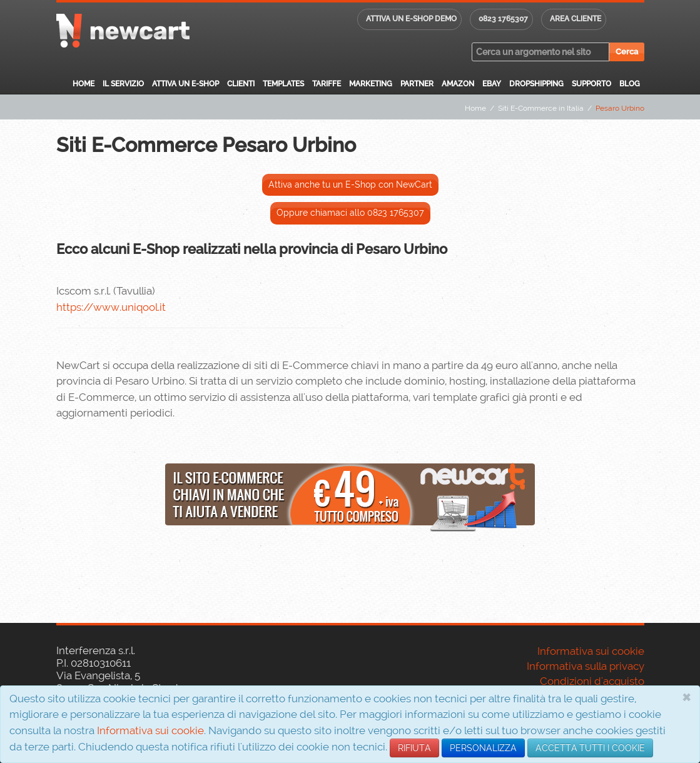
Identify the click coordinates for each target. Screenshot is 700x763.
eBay (492, 84)
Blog (630, 84)
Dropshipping (536, 84)
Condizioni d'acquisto (592, 681)
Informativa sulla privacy (586, 666)
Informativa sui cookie (150, 730)
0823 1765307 (503, 19)
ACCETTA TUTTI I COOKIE (590, 748)
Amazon (458, 84)
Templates (283, 84)
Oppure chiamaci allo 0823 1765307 (350, 213)
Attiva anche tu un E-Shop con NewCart (350, 184)
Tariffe (327, 84)
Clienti (241, 84)
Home (84, 84)
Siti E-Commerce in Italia (541, 108)
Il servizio (123, 84)
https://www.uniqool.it (111, 307)
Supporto (591, 84)
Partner (417, 84)
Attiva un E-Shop (185, 84)
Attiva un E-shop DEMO (411, 19)
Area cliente (576, 19)
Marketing (371, 84)
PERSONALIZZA (483, 748)
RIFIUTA (414, 748)
